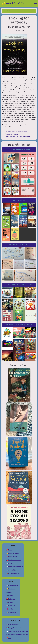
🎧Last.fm (10, 602)
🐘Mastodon (11, 606)
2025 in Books (19, 200)
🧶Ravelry (10, 609)
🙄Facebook (10, 589)
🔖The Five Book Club (14, 560)
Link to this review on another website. (16, 132)
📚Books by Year (12, 557)
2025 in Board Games (19, 150)
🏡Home (9, 563)
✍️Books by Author (13, 553)
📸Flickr (9, 592)
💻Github (10, 596)
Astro (17, 624)
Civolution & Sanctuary (19, 285)
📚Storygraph (11, 612)
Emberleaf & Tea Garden (19, 325)
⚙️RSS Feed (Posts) (13, 570)
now (10, 638)
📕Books (9, 550)
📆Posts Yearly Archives (15, 567)
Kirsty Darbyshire (14, 635)
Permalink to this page (11, 134)
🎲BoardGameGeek (13, 585)
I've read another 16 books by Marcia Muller (17, 136)
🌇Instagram (11, 599)
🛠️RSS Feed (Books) (13, 573)
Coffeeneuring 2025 (19, 245)
